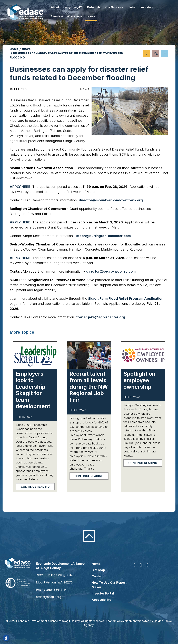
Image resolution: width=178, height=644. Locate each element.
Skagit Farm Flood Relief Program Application (126, 299)
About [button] (60, 7)
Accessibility (101, 600)
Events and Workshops (71, 16)
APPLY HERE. (21, 258)
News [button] (96, 16)
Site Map (98, 570)
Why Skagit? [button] (78, 7)
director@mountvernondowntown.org (111, 200)
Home (96, 564)
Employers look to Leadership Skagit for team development (33, 390)
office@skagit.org (52, 597)
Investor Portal (103, 593)
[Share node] (146, 53)
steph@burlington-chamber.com (103, 236)
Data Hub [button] (98, 7)
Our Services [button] (119, 7)
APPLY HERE (20, 187)
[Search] (165, 53)
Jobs (137, 7)
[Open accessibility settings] (6, 638)
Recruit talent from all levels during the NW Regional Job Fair (89, 387)
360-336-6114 (60, 590)
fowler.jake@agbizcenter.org (101, 317)
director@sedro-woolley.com (111, 271)
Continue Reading (35, 487)
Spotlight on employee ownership (139, 380)
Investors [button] (152, 7)
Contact (98, 576)
